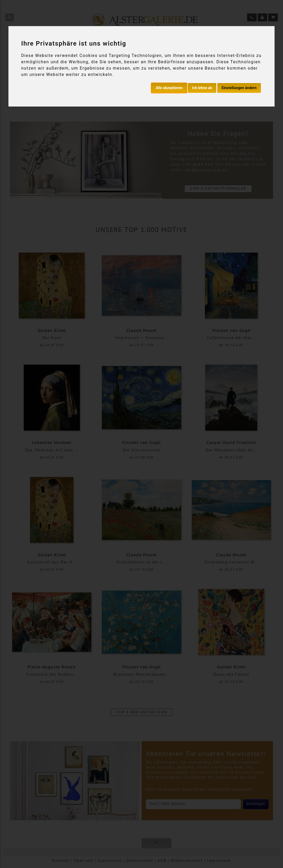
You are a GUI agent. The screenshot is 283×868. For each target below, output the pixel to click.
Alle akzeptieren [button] (169, 88)
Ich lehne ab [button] (202, 88)
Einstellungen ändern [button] (239, 88)
